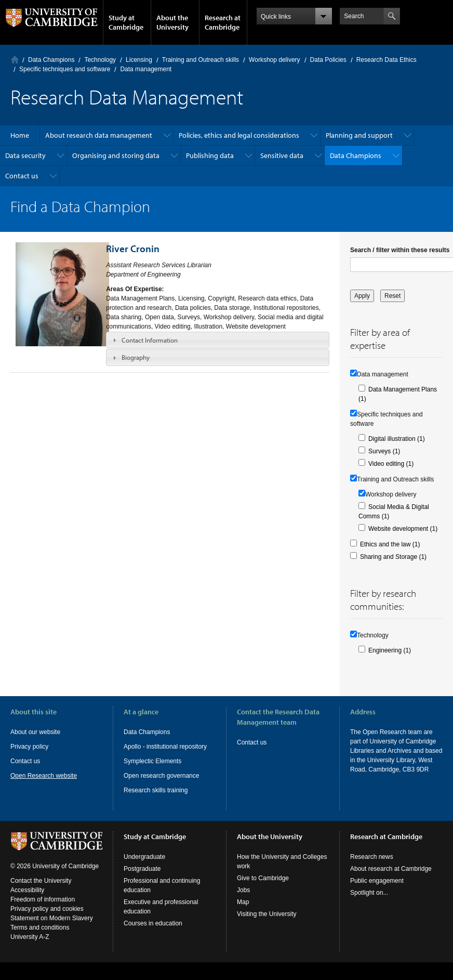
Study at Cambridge (126, 22)
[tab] (218, 340)
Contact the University (41, 881)
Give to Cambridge (263, 878)
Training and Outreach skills (201, 60)
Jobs (243, 890)
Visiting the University (267, 914)
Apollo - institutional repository (165, 747)
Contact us (22, 176)
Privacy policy (29, 747)
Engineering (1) (390, 650)
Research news (372, 857)
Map (243, 902)
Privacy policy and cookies (47, 909)
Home (15, 60)
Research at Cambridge (223, 22)
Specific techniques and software (65, 69)
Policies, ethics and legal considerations (239, 135)
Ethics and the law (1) (390, 544)
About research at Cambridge (391, 869)
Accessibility (27, 890)
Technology (100, 60)
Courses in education (153, 923)
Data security (25, 155)
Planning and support (359, 135)
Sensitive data (282, 155)
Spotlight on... (369, 893)
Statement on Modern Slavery (52, 918)
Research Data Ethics (387, 60)
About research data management (99, 135)
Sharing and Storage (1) (393, 557)
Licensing (139, 60)
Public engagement (377, 881)
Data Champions (51, 60)
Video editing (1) (391, 464)
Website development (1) (403, 529)
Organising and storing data (116, 155)
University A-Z (30, 937)
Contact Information (150, 340)
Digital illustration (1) (397, 439)
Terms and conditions (40, 927)
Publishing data (210, 155)
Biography (136, 357)
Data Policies (328, 60)
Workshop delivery (274, 60)
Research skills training (156, 790)
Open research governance (161, 776)
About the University (172, 22)
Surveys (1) (384, 451)
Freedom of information (43, 899)
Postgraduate (142, 869)
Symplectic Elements (152, 761)
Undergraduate (144, 857)
